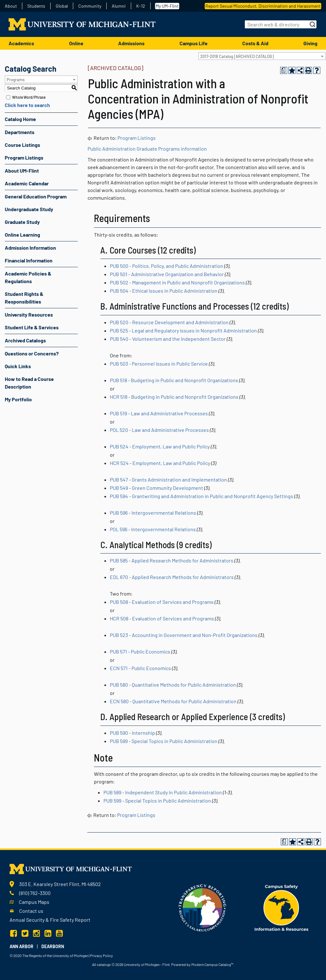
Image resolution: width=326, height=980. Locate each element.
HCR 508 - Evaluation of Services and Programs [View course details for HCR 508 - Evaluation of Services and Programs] (162, 618)
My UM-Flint (167, 6)
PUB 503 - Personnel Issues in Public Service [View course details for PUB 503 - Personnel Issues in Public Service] (159, 364)
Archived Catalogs (25, 340)
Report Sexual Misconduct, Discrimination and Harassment (263, 6)
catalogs (104, 964)
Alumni (119, 6)
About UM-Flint (22, 171)
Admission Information (30, 248)
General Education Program (36, 196)
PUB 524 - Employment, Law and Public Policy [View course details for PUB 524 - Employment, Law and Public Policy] (160, 446)
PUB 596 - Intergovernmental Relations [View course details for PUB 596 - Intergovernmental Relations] (153, 513)
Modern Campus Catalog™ (212, 964)
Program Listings (24, 157)
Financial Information (29, 260)
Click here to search (27, 105)
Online (76, 43)
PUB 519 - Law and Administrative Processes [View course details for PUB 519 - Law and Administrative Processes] (159, 413)
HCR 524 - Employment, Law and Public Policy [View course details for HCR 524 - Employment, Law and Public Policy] (160, 463)
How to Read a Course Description (29, 383)
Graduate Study (22, 222)
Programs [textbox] (16, 80)
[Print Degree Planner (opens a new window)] (284, 70)
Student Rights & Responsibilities (24, 298)
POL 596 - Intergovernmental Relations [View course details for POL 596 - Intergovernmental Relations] (153, 529)
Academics (21, 43)
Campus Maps (34, 902)
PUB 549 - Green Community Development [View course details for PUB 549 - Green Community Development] (156, 488)
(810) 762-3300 (35, 893)
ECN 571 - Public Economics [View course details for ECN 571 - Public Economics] (140, 668)
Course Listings (22, 145)
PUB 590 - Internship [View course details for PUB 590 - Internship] (132, 733)
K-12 (141, 6)
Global (62, 6)
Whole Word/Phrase (29, 97)
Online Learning (22, 235)
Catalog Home (20, 119)
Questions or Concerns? (32, 353)
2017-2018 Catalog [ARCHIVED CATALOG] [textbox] (237, 56)
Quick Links (18, 366)
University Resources (29, 315)
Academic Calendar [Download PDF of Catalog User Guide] (27, 183)
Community (90, 6)
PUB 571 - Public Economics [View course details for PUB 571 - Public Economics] (140, 651)
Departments (20, 132)
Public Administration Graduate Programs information (147, 149)
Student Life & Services (32, 327)
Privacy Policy (102, 955)
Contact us (31, 911)
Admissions (131, 43)
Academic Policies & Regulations (28, 277)
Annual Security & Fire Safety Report (50, 920)
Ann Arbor (21, 946)
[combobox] (262, 56)
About (11, 6)
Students (36, 6)
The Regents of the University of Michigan (55, 955)
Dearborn (53, 946)
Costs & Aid (255, 43)
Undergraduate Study (29, 209)
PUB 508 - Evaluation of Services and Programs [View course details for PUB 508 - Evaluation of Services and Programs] (162, 602)
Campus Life (194, 43)
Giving (310, 43)
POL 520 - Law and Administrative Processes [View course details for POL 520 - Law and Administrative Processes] (159, 430)
